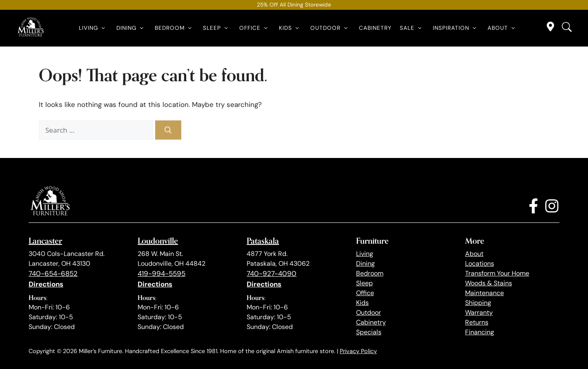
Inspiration (456, 28)
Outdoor (331, 28)
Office (255, 28)
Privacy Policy (358, 351)
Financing (480, 332)
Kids (291, 28)
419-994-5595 (161, 273)
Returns (477, 322)
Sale (412, 28)
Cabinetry (375, 28)
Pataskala (263, 241)
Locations (480, 263)
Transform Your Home (497, 273)
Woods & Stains (489, 283)
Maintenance (484, 293)
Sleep (217, 28)
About (503, 28)
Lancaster (45, 241)
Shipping (478, 303)
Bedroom (175, 28)
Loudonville (158, 241)
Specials (369, 332)
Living (94, 28)
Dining (131, 28)
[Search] (168, 130)
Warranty (479, 312)
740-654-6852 (53, 273)
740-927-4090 (272, 273)
